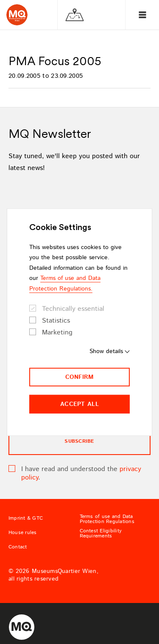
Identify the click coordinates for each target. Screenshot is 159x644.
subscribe (79, 441)
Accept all (79, 404)
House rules (23, 533)
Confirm (80, 377)
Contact (18, 547)
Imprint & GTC (26, 518)
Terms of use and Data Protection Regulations (107, 519)
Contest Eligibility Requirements (101, 534)
